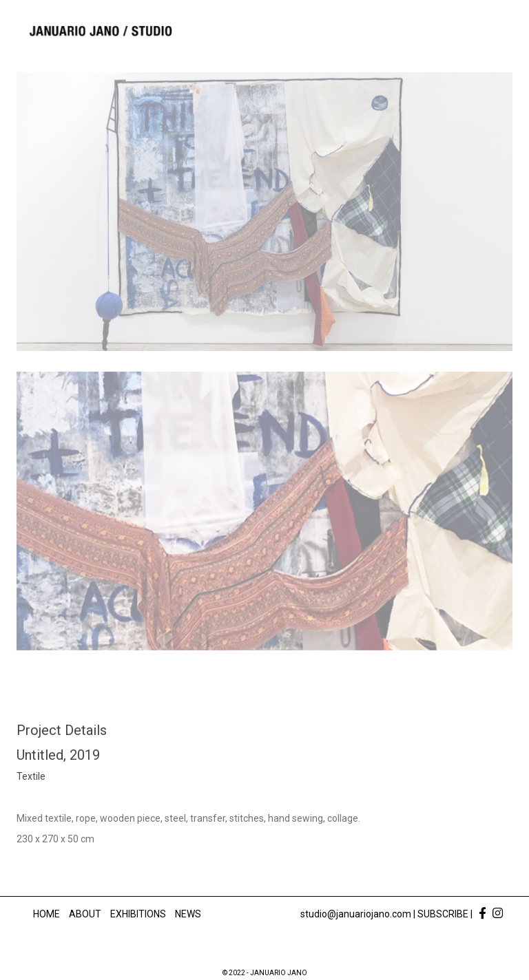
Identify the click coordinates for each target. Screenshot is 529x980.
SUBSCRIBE (443, 914)
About (85, 914)
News (188, 914)
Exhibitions (138, 914)
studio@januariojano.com (356, 914)
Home (46, 914)
